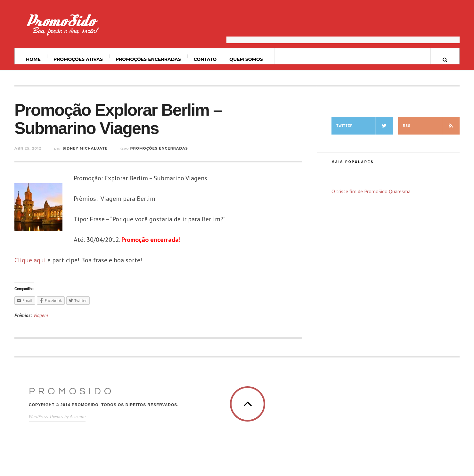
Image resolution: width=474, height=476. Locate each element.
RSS (431, 126)
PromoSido (72, 391)
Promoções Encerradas (148, 59)
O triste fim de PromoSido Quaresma (371, 191)
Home (33, 59)
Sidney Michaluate (85, 148)
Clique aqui (30, 260)
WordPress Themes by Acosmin (57, 416)
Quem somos (246, 59)
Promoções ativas (78, 59)
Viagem (41, 315)
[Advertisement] (343, 27)
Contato (205, 59)
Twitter (365, 126)
